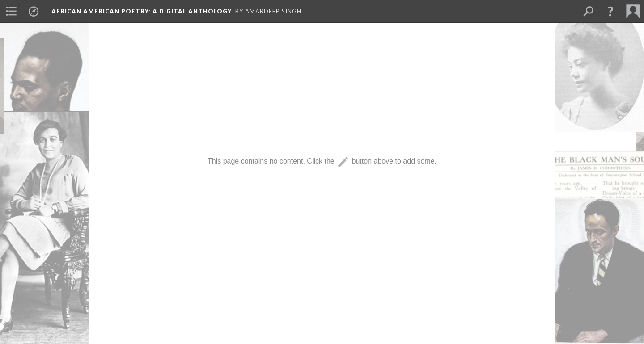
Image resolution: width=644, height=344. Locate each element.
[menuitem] (11, 11)
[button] (610, 11)
